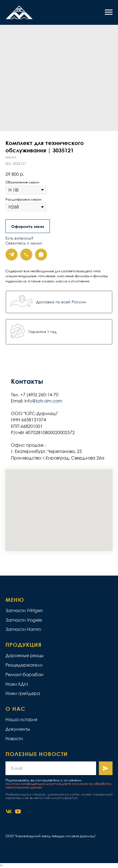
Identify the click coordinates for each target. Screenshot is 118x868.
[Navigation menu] (109, 12)
